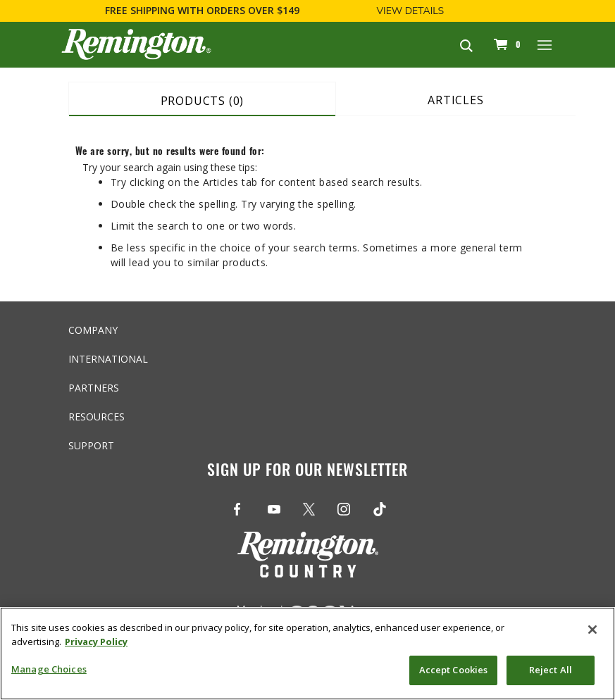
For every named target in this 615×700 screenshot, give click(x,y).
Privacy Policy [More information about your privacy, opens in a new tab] (96, 642)
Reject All (551, 670)
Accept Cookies (454, 670)
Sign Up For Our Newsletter (307, 469)
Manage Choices (49, 669)
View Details (410, 11)
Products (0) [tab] (203, 101)
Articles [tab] (455, 100)
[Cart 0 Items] (505, 44)
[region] (307, 654)
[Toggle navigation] (545, 44)
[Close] (592, 630)
